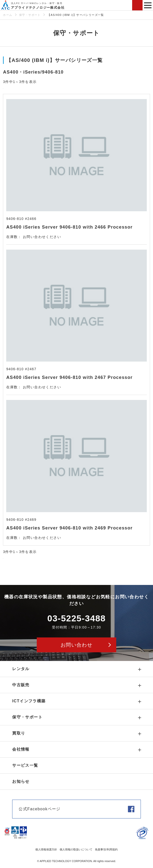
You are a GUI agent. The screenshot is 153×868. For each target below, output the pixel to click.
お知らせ (21, 781)
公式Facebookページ (39, 809)
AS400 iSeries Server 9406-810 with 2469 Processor (69, 528)
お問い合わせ (137, 5)
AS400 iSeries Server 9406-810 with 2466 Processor (69, 227)
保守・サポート (30, 15)
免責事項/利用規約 (106, 849)
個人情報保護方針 (46, 849)
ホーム (8, 15)
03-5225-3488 (77, 618)
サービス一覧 (25, 765)
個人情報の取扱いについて (76, 849)
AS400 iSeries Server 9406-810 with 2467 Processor (69, 377)
